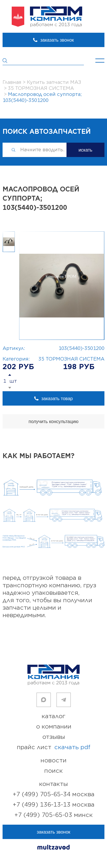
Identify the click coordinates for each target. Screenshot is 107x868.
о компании (54, 727)
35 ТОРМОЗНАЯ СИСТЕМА (71, 359)
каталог (53, 716)
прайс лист (54, 747)
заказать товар (57, 399)
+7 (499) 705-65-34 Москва (54, 794)
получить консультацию (53, 422)
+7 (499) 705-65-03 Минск (54, 815)
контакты (53, 784)
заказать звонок (57, 40)
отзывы (54, 737)
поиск (53, 771)
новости (53, 761)
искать (85, 150)
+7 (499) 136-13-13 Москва (54, 805)
